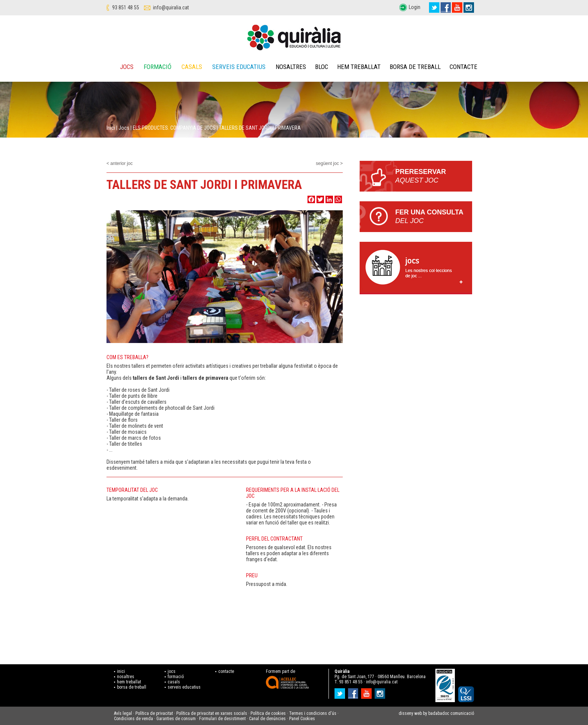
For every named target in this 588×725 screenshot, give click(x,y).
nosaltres (126, 677)
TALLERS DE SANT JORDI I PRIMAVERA (260, 128)
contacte (226, 671)
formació (176, 677)
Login (415, 7)
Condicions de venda (133, 719)
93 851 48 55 (126, 7)
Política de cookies (268, 713)
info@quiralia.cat (171, 7)
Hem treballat (359, 67)
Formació (157, 67)
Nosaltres (291, 67)
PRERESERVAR (434, 176)
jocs (172, 671)
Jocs (127, 67)
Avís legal (123, 713)
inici (121, 671)
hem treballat (129, 682)
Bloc (322, 67)
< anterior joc (120, 163)
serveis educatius (184, 687)
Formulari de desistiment (222, 719)
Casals (192, 67)
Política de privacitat (154, 713)
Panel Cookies (302, 719)
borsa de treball (132, 687)
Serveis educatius (239, 67)
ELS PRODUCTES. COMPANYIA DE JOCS (174, 128)
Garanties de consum (176, 719)
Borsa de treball (415, 67)
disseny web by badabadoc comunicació (436, 713)
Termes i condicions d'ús (313, 713)
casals (174, 682)
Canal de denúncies (267, 719)
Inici (111, 128)
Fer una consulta (434, 217)
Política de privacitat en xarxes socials (212, 713)
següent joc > (329, 163)
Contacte (463, 67)
